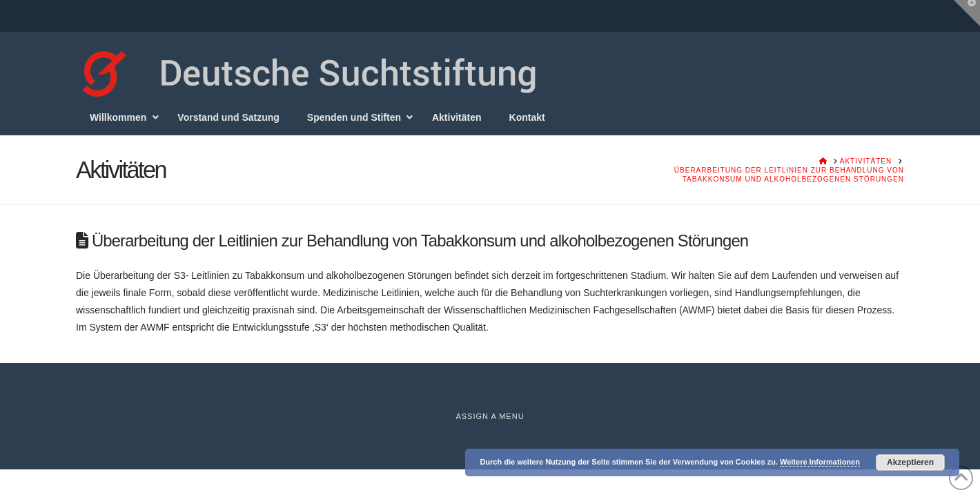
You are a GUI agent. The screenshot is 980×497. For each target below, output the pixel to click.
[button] (967, 13)
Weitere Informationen (820, 462)
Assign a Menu (490, 416)
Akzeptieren (910, 462)
